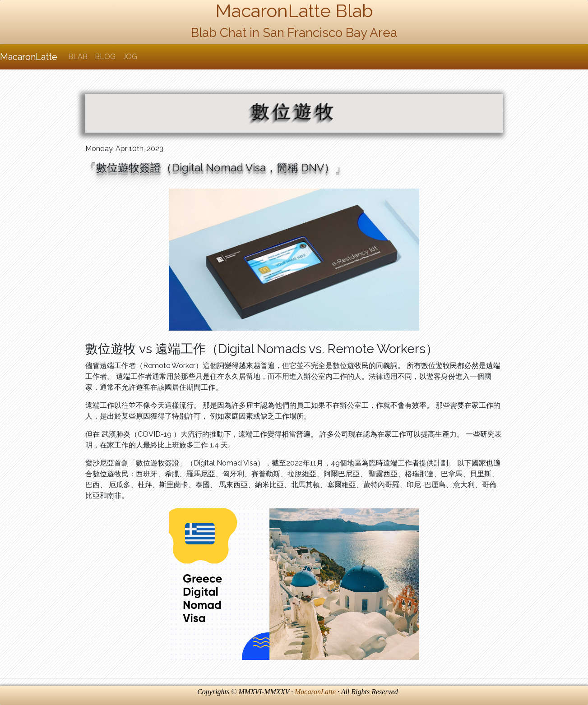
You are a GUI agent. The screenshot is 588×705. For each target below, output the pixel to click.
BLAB (78, 57)
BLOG (105, 57)
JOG (130, 57)
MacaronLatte (29, 57)
